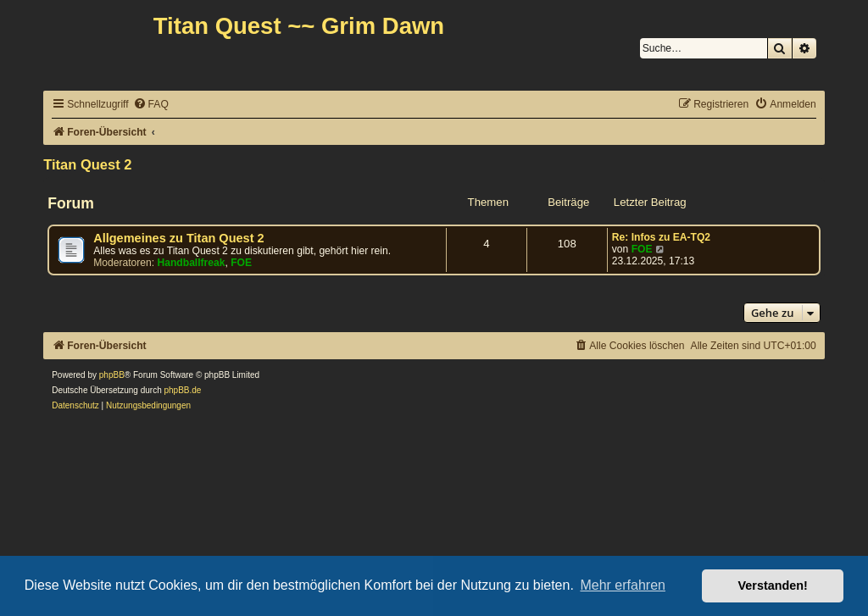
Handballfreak (192, 263)
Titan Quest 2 (87, 164)
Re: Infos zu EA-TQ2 (661, 237)
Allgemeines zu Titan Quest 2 (178, 238)
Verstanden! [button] (773, 585)
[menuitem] (151, 105)
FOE (241, 263)
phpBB (112, 375)
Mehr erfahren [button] (623, 585)
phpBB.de (183, 390)
